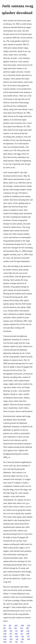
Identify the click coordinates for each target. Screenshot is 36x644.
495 (11, 642)
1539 (29, 625)
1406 (5, 636)
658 (23, 639)
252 (4, 628)
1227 (11, 639)
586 (27, 628)
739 (4, 625)
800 (22, 631)
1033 (17, 636)
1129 (5, 639)
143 (17, 639)
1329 (5, 631)
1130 (5, 634)
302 (22, 642)
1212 (22, 628)
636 (16, 634)
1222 (29, 639)
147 (16, 631)
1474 (16, 625)
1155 (28, 631)
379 (11, 634)
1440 (22, 625)
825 (23, 636)
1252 (5, 642)
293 (10, 625)
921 (22, 634)
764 (16, 642)
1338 (28, 634)
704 (11, 631)
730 (28, 636)
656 (16, 628)
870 (10, 628)
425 (11, 636)
